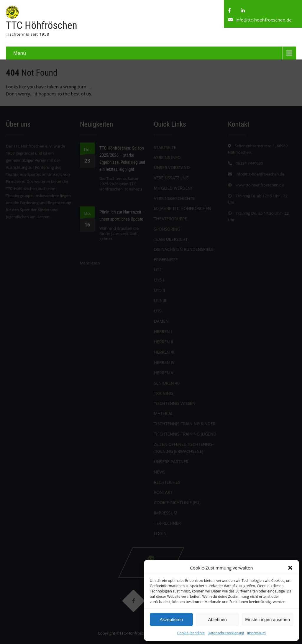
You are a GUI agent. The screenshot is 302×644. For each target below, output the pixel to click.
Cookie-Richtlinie (191, 633)
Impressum (256, 633)
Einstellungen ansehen (267, 619)
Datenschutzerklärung (226, 633)
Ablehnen (217, 619)
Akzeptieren (171, 619)
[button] (290, 568)
